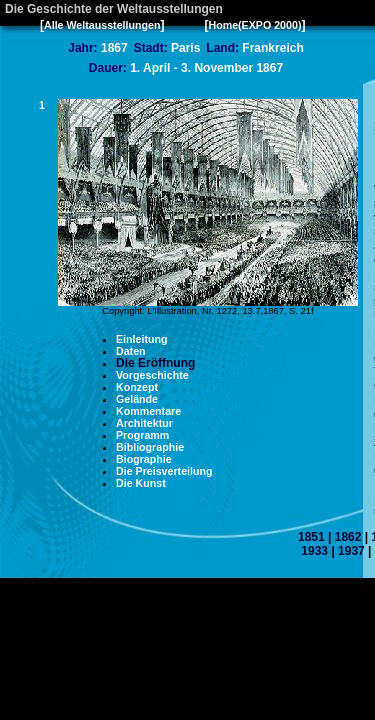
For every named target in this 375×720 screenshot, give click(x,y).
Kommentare (148, 411)
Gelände (137, 399)
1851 (311, 537)
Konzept (137, 387)
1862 (348, 537)
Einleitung (142, 339)
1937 (351, 551)
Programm (142, 435)
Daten (131, 351)
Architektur (144, 423)
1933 (314, 551)
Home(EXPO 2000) (254, 25)
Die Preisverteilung (164, 471)
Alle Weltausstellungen (102, 25)
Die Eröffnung (155, 363)
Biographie (144, 459)
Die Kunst (141, 483)
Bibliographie (150, 447)
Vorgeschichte (152, 375)
